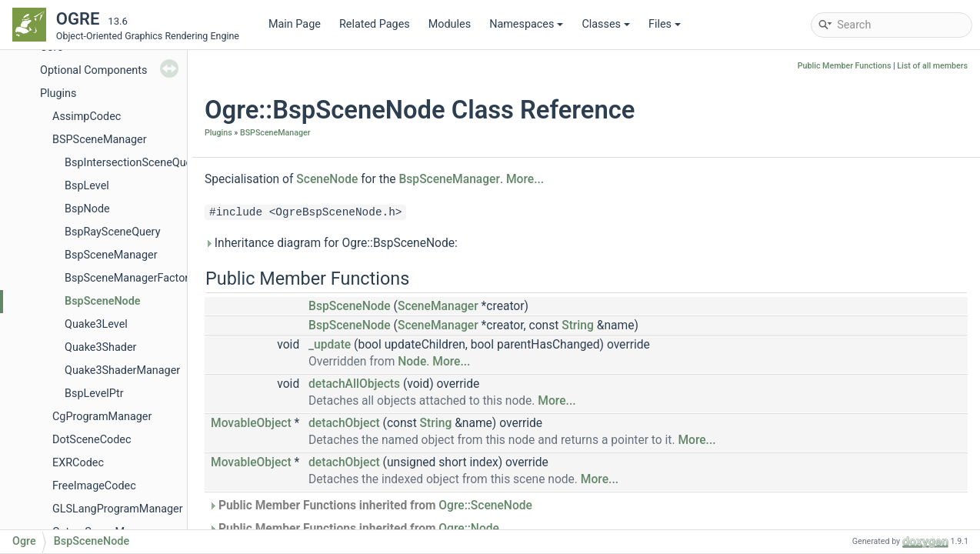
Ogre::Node (469, 529)
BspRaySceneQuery (112, 232)
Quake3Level (96, 324)
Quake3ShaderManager (122, 370)
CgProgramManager (102, 417)
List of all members (932, 66)
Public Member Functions (845, 66)
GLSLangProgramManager (118, 509)
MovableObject (251, 423)
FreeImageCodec (94, 486)
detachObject (344, 423)
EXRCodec (78, 463)
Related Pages (375, 24)
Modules (450, 24)
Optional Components (93, 70)
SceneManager (438, 306)
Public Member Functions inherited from (370, 506)
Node (412, 362)
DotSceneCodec (92, 440)
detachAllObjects (354, 384)
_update (330, 345)
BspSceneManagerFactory (129, 278)
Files (665, 24)
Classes (606, 24)
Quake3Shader (100, 347)
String (578, 325)
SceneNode (327, 179)
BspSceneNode (103, 301)
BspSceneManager (111, 255)
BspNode (87, 209)
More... (525, 179)
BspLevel (87, 186)
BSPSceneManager (100, 140)
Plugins (58, 93)
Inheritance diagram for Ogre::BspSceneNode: (331, 243)
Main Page (295, 24)
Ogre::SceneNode (485, 506)
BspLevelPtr (94, 394)
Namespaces (526, 24)
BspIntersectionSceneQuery (133, 163)
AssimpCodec (87, 117)
